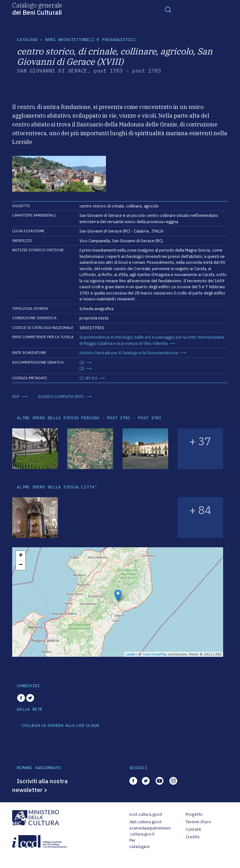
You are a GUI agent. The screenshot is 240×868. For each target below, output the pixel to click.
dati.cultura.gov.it (145, 822)
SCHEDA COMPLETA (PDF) (61, 397)
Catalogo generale (37, 8)
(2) (82, 368)
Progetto (194, 814)
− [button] (21, 565)
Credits (193, 837)
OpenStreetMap (155, 654)
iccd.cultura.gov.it (146, 814)
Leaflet (131, 654)
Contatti (193, 829)
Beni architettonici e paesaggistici (90, 40)
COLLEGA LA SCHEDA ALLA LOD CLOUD (60, 726)
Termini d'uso (198, 822)
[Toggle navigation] (168, 9)
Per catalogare (140, 843)
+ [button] (21, 556)
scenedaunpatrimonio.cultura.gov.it (150, 831)
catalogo (27, 40)
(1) (82, 363)
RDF (16, 397)
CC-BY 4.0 (88, 378)
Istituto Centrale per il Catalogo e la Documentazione (129, 353)
